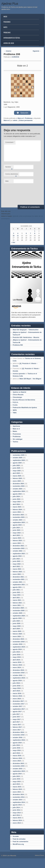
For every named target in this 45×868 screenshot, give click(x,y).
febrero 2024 (17, 509)
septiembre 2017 (19, 709)
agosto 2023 (17, 525)
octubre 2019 (17, 644)
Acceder (16, 836)
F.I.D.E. (15, 405)
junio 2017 (16, 717)
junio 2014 (16, 810)
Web (7, 181)
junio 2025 (16, 468)
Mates (5, 27)
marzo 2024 (17, 507)
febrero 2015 (17, 789)
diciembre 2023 (18, 515)
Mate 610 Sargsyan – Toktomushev (25, 330)
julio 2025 (16, 465)
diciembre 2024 (18, 484)
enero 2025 (17, 481)
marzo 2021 (17, 600)
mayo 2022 (17, 564)
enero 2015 (17, 792)
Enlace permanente (26, 120)
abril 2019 (16, 660)
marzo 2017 (17, 725)
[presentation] (14, 194)
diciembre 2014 (18, 794)
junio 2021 (16, 592)
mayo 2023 (17, 533)
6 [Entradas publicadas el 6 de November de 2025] (26, 233)
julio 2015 (16, 776)
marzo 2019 (17, 662)
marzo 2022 (17, 569)
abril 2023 (16, 535)
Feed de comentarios (20, 842)
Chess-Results (18, 395)
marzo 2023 (17, 538)
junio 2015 (16, 779)
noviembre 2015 (18, 766)
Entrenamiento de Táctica (12, 38)
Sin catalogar (18, 439)
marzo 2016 (17, 756)
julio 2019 (16, 652)
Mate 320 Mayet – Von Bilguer (30, 379)
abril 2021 (16, 598)
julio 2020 (16, 621)
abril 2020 (16, 629)
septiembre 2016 (19, 740)
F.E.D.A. (15, 402)
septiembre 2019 (19, 647)
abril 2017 (16, 722)
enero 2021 (17, 605)
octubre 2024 (17, 489)
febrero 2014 (17, 820)
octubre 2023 (17, 520)
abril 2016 (16, 753)
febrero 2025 (17, 478)
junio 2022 (16, 561)
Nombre (9, 168)
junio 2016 (16, 748)
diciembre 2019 (18, 639)
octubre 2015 (17, 769)
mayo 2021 (17, 595)
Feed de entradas (19, 839)
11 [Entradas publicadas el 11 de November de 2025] (18, 236)
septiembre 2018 (19, 678)
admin (15, 120)
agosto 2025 (17, 463)
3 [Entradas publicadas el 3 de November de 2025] (14, 233)
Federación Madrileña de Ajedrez (25, 408)
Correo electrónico (12, 175)
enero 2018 (17, 699)
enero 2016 (17, 761)
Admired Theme (39, 855)
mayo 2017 (17, 719)
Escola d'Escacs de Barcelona (24, 400)
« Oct (13, 242)
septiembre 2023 (19, 522)
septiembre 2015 (19, 771)
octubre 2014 (17, 800)
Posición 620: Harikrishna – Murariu (26, 337)
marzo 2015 (17, 787)
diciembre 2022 (18, 546)
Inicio (5, 17)
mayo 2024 (17, 502)
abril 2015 (16, 784)
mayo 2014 (17, 813)
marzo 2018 (17, 693)
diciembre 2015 (18, 763)
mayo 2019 (17, 657)
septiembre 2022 (19, 554)
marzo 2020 (17, 631)
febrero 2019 (17, 665)
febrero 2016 (17, 758)
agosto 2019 (17, 649)
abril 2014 (16, 815)
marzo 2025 (17, 476)
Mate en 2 (21, 118)
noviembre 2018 (18, 673)
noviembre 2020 (18, 611)
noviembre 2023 (18, 517)
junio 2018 (16, 686)
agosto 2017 (17, 712)
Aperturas (16, 426)
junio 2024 (16, 499)
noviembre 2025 (18, 455)
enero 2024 (17, 512)
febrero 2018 (17, 696)
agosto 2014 (17, 805)
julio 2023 (16, 528)
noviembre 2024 (18, 486)
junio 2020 (16, 623)
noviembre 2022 (18, 548)
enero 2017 (17, 730)
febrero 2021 (17, 603)
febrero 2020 (17, 634)
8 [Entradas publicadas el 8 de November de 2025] (35, 233)
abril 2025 (16, 473)
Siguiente (37, 51)
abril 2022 (16, 566)
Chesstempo (17, 397)
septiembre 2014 (19, 802)
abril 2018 (16, 691)
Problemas (7, 32)
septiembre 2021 (19, 585)
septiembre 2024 (19, 491)
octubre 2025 (17, 458)
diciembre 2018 (18, 670)
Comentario (10, 142)
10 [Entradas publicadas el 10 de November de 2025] (13, 236)
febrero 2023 (17, 541)
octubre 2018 (17, 675)
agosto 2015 (17, 774)
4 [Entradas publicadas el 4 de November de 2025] (18, 233)
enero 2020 (17, 636)
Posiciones (7, 22)
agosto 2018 (17, 681)
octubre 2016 (17, 737)
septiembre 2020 (19, 616)
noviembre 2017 (18, 704)
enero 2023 (17, 543)
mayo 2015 (17, 782)
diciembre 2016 (18, 732)
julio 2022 (16, 559)
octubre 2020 (17, 613)
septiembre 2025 (19, 460)
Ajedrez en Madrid (19, 392)
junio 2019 (16, 655)
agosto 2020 (17, 618)
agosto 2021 (17, 587)
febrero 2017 (17, 727)
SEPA (15, 410)
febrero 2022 (17, 572)
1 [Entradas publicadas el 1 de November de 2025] (35, 231)
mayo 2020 (17, 626)
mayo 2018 (17, 688)
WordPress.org (18, 844)
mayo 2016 (17, 750)
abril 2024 (16, 504)
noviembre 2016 (18, 735)
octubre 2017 (17, 706)
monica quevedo (19, 374)
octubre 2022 (17, 551)
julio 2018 (16, 683)
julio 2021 (16, 590)
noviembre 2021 (18, 579)
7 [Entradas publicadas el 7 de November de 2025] (31, 233)
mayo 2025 (17, 471)
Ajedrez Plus (10, 4)
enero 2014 (17, 823)
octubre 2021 (17, 582)
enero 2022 (17, 574)
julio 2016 (16, 745)
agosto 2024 (17, 494)
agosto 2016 (17, 743)
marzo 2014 (17, 818)
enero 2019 (17, 667)
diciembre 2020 (18, 608)
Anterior (8, 51)
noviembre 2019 (18, 642)
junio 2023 (16, 530)
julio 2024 (16, 496)
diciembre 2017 (18, 701)
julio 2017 (16, 714)
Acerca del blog (9, 43)
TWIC (15, 413)
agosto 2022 (17, 556)
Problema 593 (18, 345)
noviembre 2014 (18, 797)
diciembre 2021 (18, 577)
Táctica (15, 442)
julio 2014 (16, 807)
